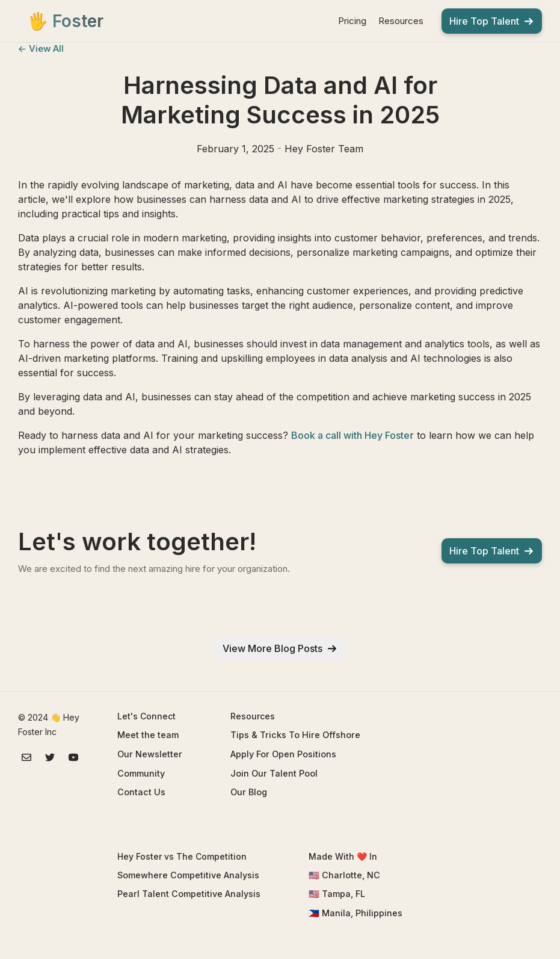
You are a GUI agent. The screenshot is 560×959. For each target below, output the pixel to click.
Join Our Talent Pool (274, 773)
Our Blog (249, 792)
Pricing (352, 21)
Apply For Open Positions (283, 754)
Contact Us (141, 792)
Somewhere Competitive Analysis (188, 875)
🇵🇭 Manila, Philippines (355, 913)
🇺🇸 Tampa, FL (337, 894)
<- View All (41, 48)
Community (141, 773)
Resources (401, 21)
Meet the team (148, 735)
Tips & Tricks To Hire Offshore (295, 735)
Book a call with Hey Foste (350, 435)
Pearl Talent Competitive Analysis (189, 894)
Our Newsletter (150, 754)
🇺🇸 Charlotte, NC (344, 875)
